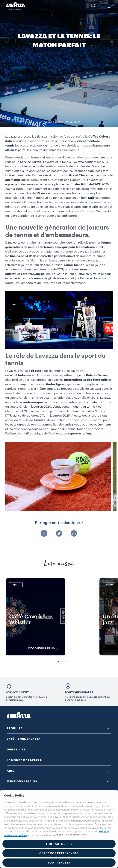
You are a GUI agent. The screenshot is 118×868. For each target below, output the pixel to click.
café (91, 198)
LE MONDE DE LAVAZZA (24, 760)
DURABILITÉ (16, 749)
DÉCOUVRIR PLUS (44, 649)
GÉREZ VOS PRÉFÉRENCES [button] (59, 853)
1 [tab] (58, 662)
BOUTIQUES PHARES (79, 692)
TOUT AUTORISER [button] (59, 844)
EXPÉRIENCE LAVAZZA (24, 739)
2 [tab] (62, 662)
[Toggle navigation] (109, 6)
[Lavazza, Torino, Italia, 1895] (16, 6)
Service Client (17, 692)
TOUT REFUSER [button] (59, 863)
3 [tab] (66, 662)
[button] (93, 6)
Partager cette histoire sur (59, 523)
